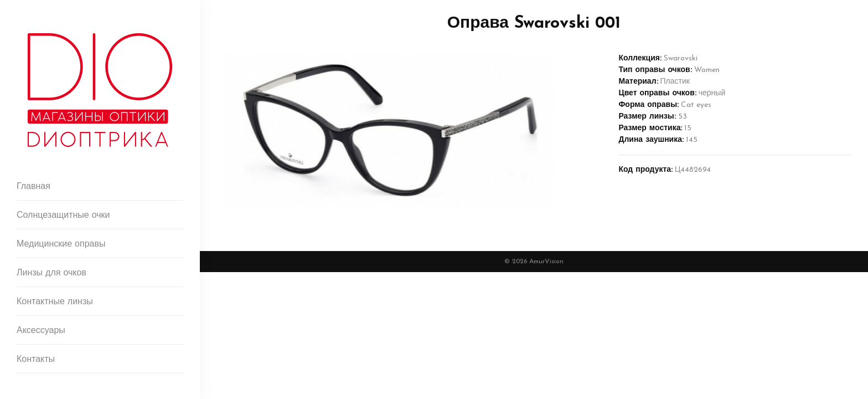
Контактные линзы (55, 302)
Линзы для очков (51, 273)
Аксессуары (41, 331)
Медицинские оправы (61, 244)
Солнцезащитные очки (63, 216)
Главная (33, 187)
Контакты (36, 360)
